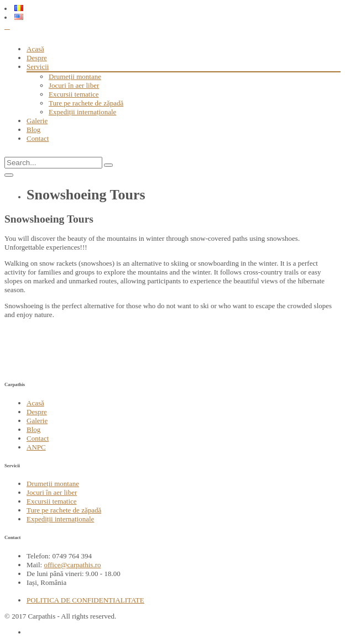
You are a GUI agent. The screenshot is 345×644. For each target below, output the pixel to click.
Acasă (35, 49)
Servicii (38, 67)
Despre (37, 58)
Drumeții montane (75, 76)
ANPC (36, 447)
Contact (38, 138)
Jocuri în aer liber (74, 85)
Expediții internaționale (82, 112)
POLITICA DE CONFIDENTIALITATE (85, 600)
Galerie (37, 121)
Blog (33, 130)
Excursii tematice (74, 94)
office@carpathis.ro (72, 565)
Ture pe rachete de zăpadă (86, 103)
